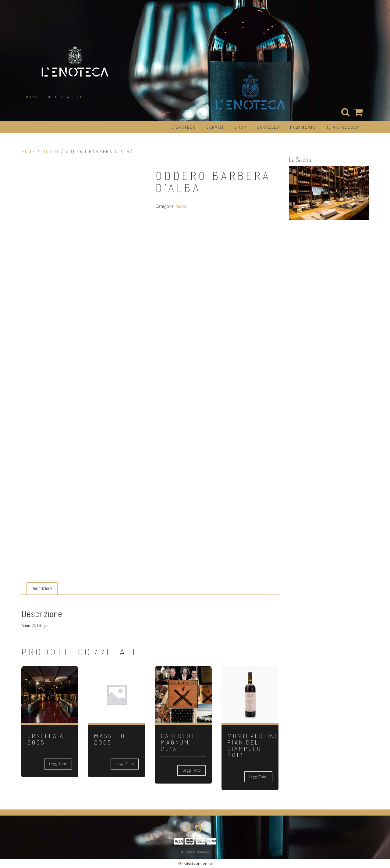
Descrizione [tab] (42, 588)
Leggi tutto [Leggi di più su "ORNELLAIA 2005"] (58, 764)
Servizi (215, 127)
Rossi (51, 152)
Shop (240, 127)
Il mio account (345, 127)
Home (28, 152)
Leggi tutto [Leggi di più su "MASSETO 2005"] (125, 764)
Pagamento (303, 127)
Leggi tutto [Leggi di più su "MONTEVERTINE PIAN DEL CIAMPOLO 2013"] (258, 777)
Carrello (268, 127)
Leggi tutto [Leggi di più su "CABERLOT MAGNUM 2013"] (191, 770)
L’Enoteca (184, 127)
